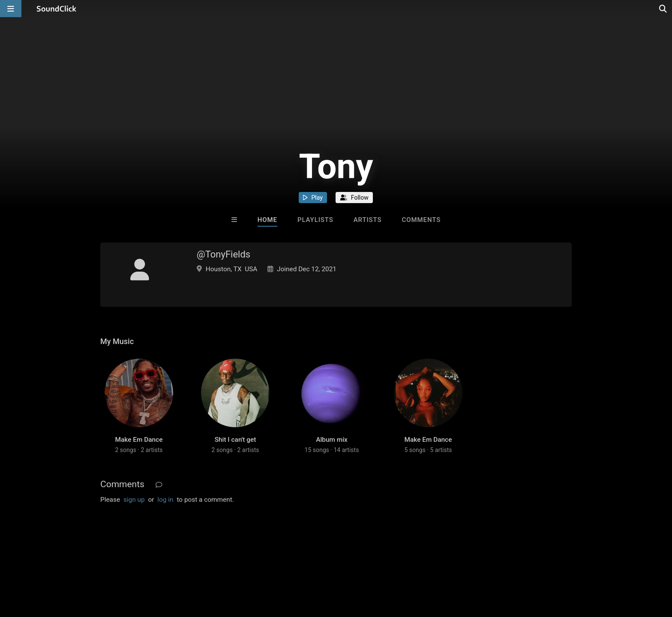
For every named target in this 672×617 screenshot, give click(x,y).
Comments (421, 220)
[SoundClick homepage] (57, 9)
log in (165, 500)
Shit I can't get (235, 440)
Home (267, 220)
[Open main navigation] (11, 9)
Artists (368, 220)
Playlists (315, 220)
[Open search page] (663, 9)
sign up (134, 500)
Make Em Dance (139, 440)
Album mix (332, 440)
